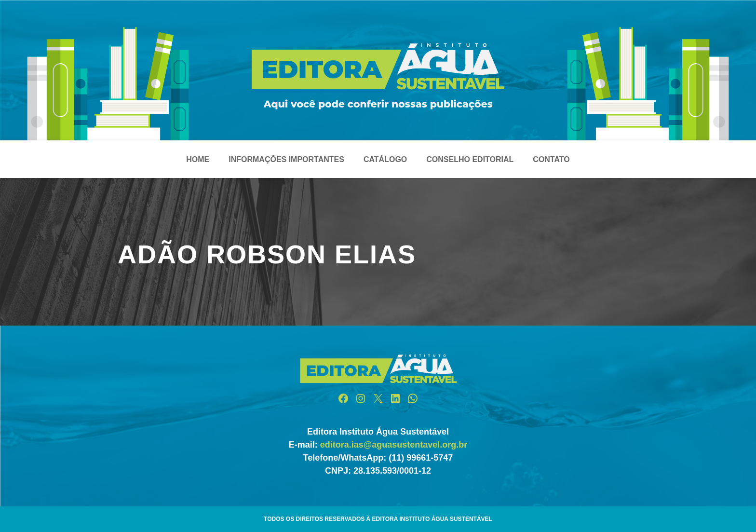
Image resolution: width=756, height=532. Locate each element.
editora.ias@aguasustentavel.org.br (394, 445)
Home (198, 159)
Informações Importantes (286, 159)
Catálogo (385, 159)
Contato (551, 159)
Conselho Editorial (470, 159)
